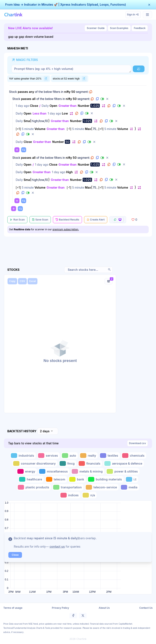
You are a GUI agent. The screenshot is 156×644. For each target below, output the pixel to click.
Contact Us (146, 608)
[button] (149, 5)
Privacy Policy (60, 608)
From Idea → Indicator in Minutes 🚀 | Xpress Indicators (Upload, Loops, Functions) (66, 4)
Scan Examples (119, 28)
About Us (104, 608)
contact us (57, 546)
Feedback (140, 28)
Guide (96, 28)
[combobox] (48, 431)
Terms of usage (13, 608)
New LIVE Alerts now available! (31, 28)
